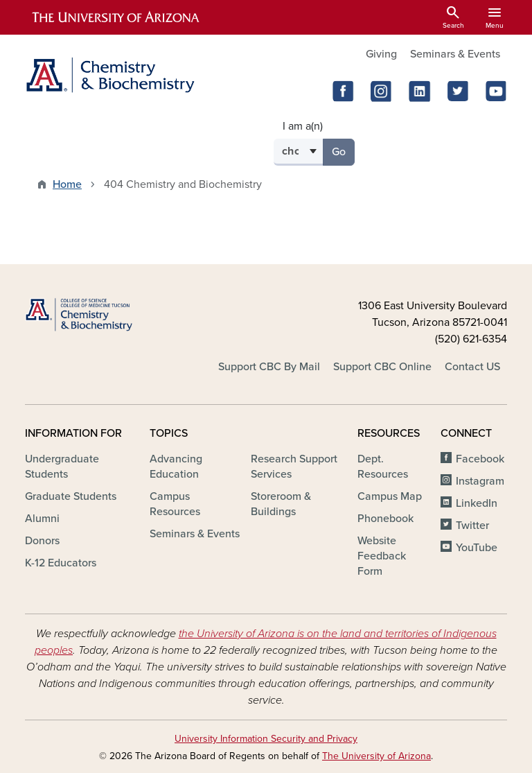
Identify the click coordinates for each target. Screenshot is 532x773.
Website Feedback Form (382, 556)
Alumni (42, 519)
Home (67, 184)
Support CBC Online (382, 367)
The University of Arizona (376, 756)
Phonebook (385, 519)
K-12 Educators (61, 563)
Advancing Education (176, 467)
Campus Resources (175, 504)
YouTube (477, 548)
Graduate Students (71, 496)
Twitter (472, 526)
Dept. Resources (383, 467)
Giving (381, 54)
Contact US (472, 367)
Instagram (480, 481)
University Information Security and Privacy (266, 739)
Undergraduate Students (62, 467)
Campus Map (390, 496)
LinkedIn (477, 503)
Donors (42, 541)
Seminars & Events (455, 54)
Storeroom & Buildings (281, 504)
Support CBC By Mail (269, 367)
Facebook (480, 459)
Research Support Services (294, 467)
